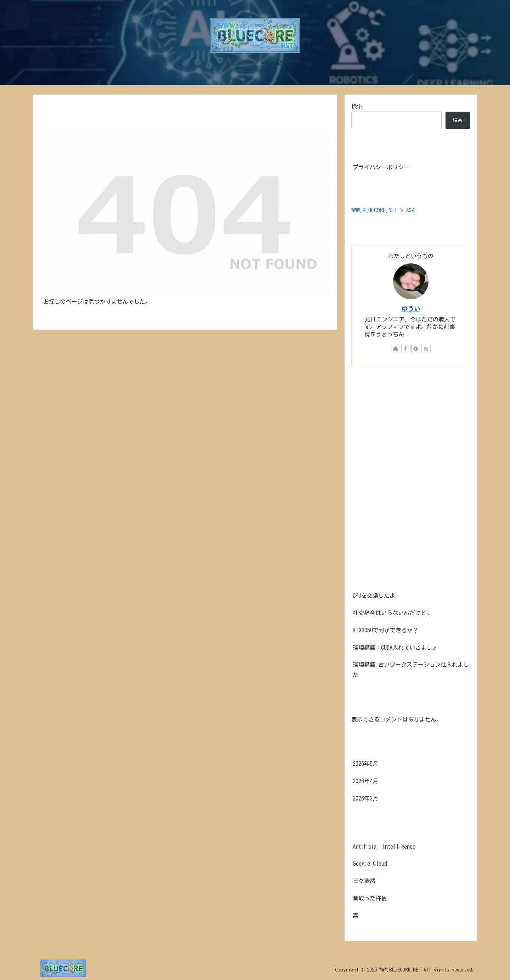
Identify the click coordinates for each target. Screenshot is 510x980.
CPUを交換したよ (374, 596)
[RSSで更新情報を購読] (426, 348)
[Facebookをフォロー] (406, 348)
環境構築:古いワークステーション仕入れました (411, 670)
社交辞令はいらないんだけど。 (392, 613)
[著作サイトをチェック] (396, 348)
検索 (357, 106)
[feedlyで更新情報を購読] (416, 348)
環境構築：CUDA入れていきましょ (395, 648)
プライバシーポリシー (381, 167)
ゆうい (411, 309)
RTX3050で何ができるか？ (386, 630)
